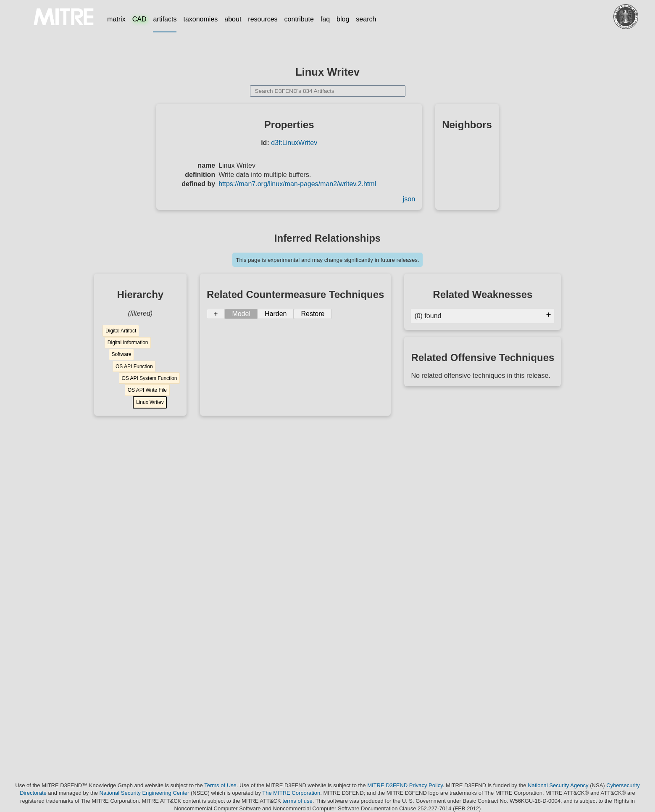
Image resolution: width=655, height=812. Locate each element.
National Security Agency (558, 785)
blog (343, 19)
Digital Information (128, 343)
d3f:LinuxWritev (294, 143)
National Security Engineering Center (145, 793)
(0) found (483, 316)
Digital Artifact (121, 331)
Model (241, 314)
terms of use (297, 801)
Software (121, 354)
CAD (139, 19)
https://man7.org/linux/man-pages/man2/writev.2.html (297, 184)
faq (325, 19)
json (409, 199)
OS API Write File (147, 390)
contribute (299, 19)
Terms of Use (220, 785)
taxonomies (200, 19)
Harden (276, 314)
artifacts (165, 19)
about (233, 19)
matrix (116, 19)
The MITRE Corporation (291, 793)
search (366, 19)
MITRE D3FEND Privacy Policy (405, 785)
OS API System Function (149, 378)
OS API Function (134, 366)
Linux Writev (150, 402)
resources (263, 19)
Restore (313, 314)
